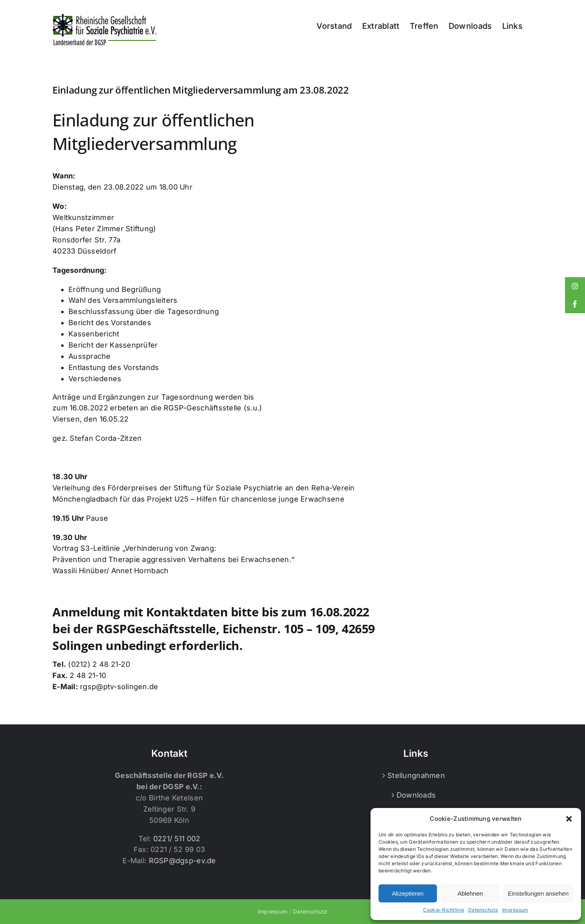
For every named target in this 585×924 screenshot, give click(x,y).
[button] (569, 819)
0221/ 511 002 (177, 839)
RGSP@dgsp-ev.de (182, 861)
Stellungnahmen (416, 775)
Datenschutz (483, 910)
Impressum (515, 910)
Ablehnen (470, 893)
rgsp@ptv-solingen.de (119, 687)
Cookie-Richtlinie (444, 910)
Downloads (416, 795)
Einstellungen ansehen (538, 893)
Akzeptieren (408, 893)
